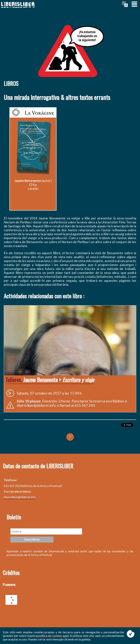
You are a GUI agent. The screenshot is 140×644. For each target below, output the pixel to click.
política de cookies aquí (53, 636)
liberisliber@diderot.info (20, 497)
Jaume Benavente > (50, 380)
